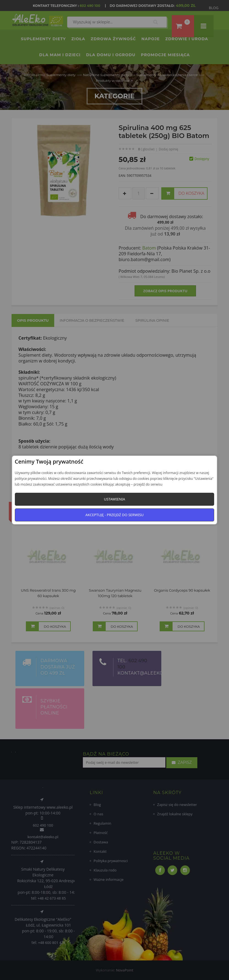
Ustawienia (114, 499)
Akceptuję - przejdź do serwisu (115, 515)
